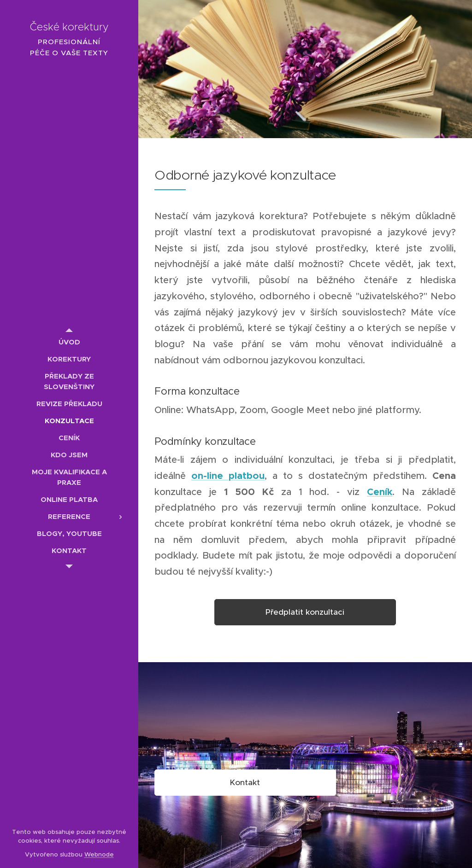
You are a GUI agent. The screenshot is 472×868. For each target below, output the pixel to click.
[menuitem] (69, 342)
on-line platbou (228, 476)
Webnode (99, 854)
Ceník (380, 492)
